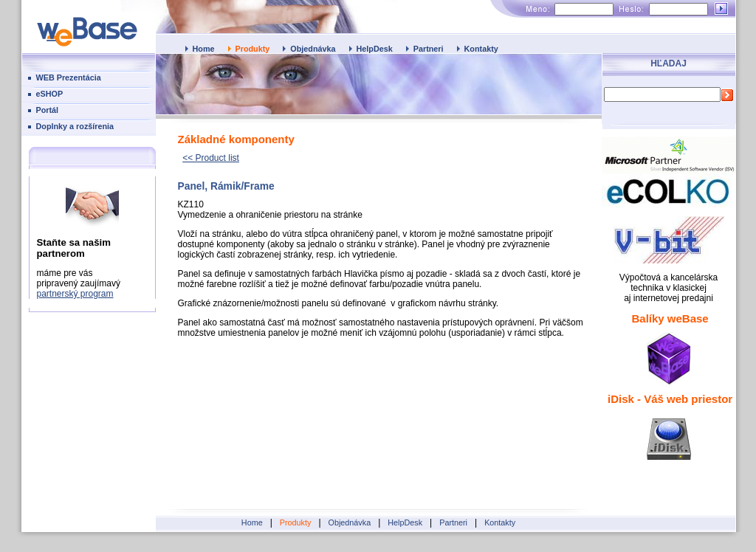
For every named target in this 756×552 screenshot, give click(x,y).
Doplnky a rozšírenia (75, 126)
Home (204, 49)
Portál (48, 110)
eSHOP (50, 94)
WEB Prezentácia (69, 77)
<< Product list (211, 158)
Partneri (429, 49)
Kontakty (481, 49)
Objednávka (313, 49)
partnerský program (75, 294)
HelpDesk (375, 49)
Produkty (253, 49)
